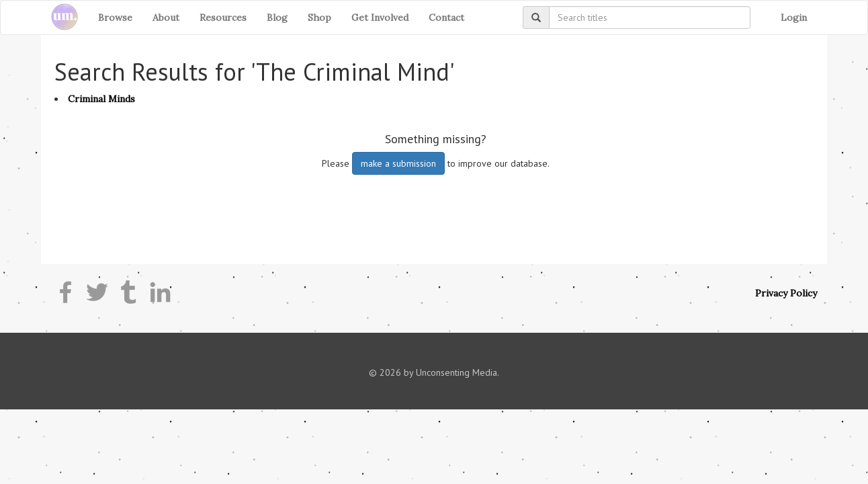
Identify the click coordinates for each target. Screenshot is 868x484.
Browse (115, 17)
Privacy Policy (786, 293)
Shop (319, 17)
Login (794, 17)
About (166, 17)
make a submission (398, 163)
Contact (446, 17)
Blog (277, 17)
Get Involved (380, 17)
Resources (223, 17)
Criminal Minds (101, 99)
